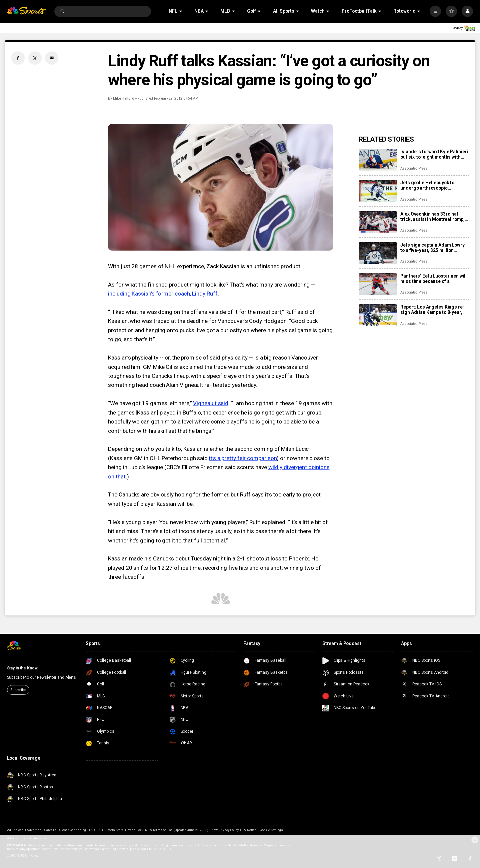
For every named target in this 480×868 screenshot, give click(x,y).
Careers (50, 830)
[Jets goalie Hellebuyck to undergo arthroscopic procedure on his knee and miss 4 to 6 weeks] (378, 191)
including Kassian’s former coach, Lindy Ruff (163, 294)
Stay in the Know (22, 668)
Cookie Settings (271, 830)
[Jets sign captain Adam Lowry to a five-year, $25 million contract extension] (378, 253)
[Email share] (52, 58)
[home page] (26, 11)
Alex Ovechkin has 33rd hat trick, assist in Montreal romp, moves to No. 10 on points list (432, 217)
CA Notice (249, 830)
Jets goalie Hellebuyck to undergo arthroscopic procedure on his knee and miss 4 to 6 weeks (429, 185)
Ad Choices (15, 830)
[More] (435, 11)
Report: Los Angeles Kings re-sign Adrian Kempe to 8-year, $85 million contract (432, 310)
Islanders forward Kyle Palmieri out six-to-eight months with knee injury (434, 154)
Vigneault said (211, 403)
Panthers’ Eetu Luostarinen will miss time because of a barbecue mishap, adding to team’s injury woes (433, 279)
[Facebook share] (18, 58)
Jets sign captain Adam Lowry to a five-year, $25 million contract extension (432, 248)
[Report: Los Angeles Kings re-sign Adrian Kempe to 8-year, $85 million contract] (378, 315)
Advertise (34, 830)
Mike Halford (124, 98)
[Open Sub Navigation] (181, 11)
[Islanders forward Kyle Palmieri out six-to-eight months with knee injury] (378, 160)
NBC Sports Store (111, 830)
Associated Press (414, 168)
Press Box (134, 830)
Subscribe (18, 690)
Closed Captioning (73, 830)
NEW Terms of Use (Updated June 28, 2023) (177, 830)
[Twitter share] (35, 58)
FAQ (92, 830)
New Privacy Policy (225, 830)
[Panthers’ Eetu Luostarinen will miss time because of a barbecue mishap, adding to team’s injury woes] (378, 284)
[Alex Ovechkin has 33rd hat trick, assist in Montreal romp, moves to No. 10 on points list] (378, 222)
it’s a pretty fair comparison (243, 458)
